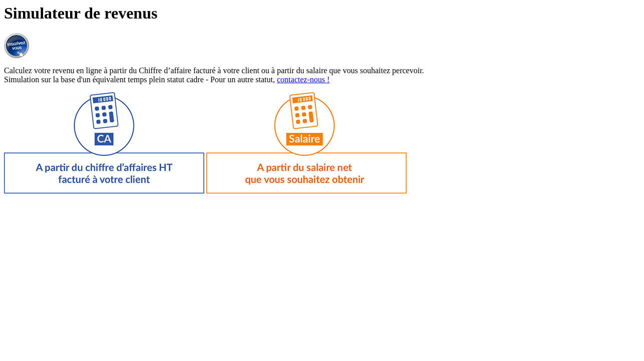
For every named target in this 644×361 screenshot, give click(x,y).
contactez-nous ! (303, 79)
